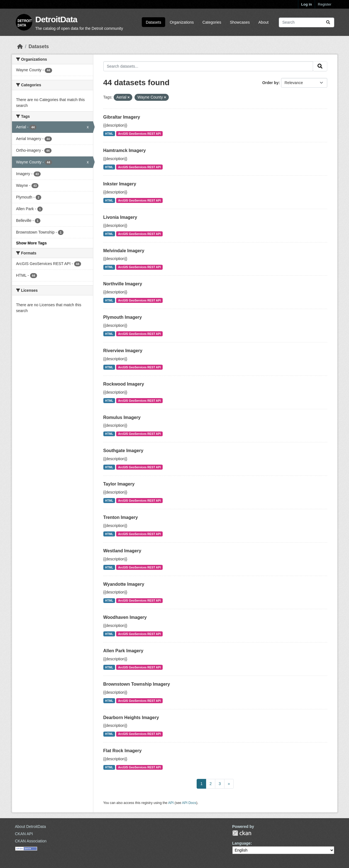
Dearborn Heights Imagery (131, 718)
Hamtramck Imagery (125, 150)
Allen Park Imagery (123, 651)
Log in (307, 4)
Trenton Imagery (121, 517)
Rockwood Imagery (124, 384)
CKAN (242, 833)
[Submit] (328, 22)
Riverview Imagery (123, 351)
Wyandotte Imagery (124, 584)
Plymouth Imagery (123, 317)
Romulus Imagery (122, 417)
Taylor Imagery (119, 484)
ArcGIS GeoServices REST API (139, 134)
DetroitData (56, 19)
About (264, 22)
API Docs (189, 803)
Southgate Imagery (123, 451)
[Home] (20, 46)
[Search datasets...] (307, 22)
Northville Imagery (123, 284)
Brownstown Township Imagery (137, 684)
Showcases (240, 22)
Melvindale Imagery (124, 251)
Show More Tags (31, 243)
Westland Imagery (122, 551)
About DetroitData (30, 827)
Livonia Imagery (120, 217)
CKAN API (24, 834)
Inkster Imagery (120, 184)
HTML (109, 134)
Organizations (182, 22)
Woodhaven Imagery (125, 617)
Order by (270, 83)
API (171, 803)
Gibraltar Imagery (122, 117)
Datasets (153, 22)
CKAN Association (31, 841)
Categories (212, 22)
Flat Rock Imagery (123, 751)
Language (241, 843)
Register (324, 4)
